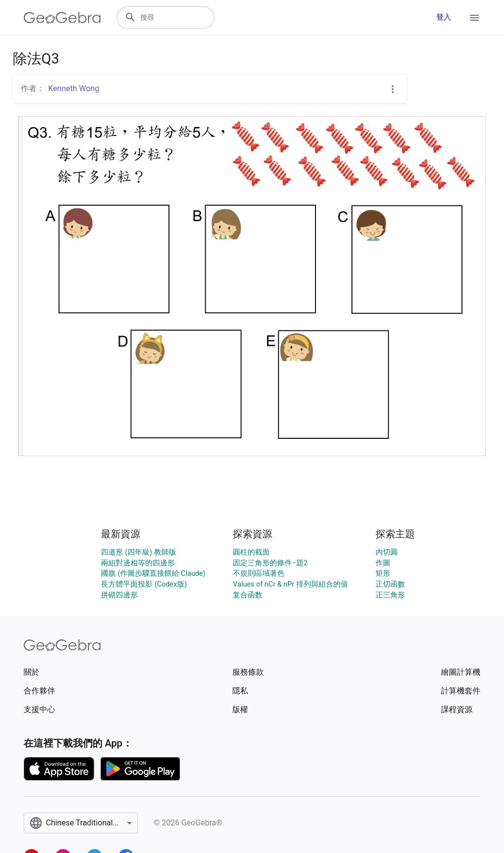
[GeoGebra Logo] (62, 18)
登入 (443, 17)
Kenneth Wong (74, 88)
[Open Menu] (474, 18)
